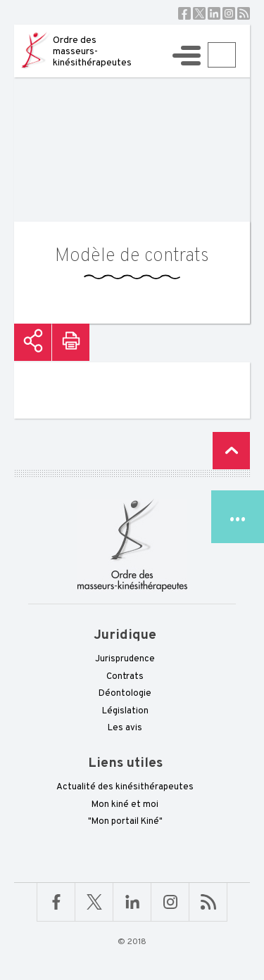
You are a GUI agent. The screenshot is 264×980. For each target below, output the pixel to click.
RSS (244, 13)
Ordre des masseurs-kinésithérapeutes (92, 52)
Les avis (125, 728)
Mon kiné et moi (125, 805)
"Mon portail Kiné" (125, 822)
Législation (125, 711)
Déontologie (125, 694)
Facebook (184, 13)
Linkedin (214, 13)
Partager (33, 342)
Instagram (229, 13)
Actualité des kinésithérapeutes (125, 787)
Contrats (125, 677)
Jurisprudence (125, 659)
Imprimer (71, 342)
